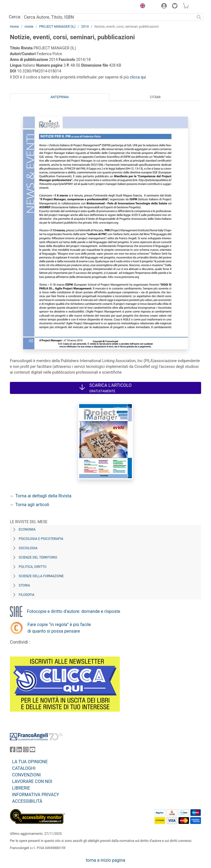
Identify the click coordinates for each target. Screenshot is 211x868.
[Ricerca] (199, 17)
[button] (141, 7)
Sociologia (28, 548)
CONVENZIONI (26, 775)
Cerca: (15, 17)
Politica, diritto (33, 567)
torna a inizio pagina (105, 860)
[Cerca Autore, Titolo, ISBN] (108, 17)
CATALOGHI (24, 768)
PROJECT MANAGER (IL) (57, 27)
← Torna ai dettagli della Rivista (41, 496)
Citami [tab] (155, 97)
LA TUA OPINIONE (30, 762)
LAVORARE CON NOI (32, 781)
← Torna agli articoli (30, 505)
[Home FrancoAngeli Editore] (29, 7)
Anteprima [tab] (60, 97)
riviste (29, 27)
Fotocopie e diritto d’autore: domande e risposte (73, 611)
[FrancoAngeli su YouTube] (32, 751)
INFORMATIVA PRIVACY (36, 795)
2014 (85, 27)
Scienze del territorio (38, 557)
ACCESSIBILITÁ (27, 801)
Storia (24, 585)
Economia (27, 529)
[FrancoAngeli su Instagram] (26, 751)
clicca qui (138, 77)
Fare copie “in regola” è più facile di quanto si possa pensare (59, 628)
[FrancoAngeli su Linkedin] (19, 751)
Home (14, 27)
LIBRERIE (21, 788)
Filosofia (27, 595)
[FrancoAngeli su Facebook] (13, 751)
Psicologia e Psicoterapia (41, 539)
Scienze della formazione (41, 576)
